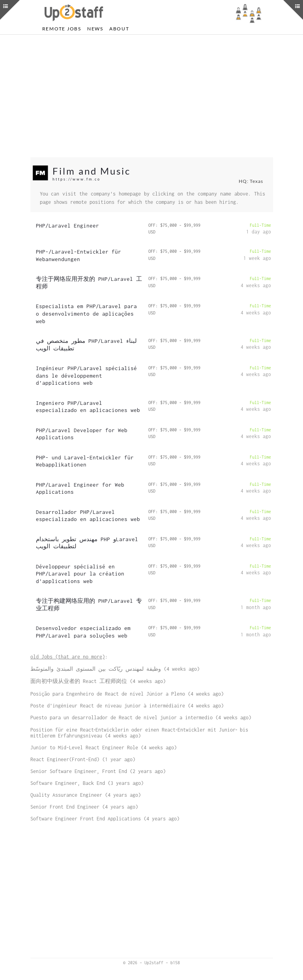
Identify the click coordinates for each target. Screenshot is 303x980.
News (95, 29)
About (119, 29)
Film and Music (92, 171)
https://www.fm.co (77, 179)
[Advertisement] (152, 96)
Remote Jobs (62, 29)
